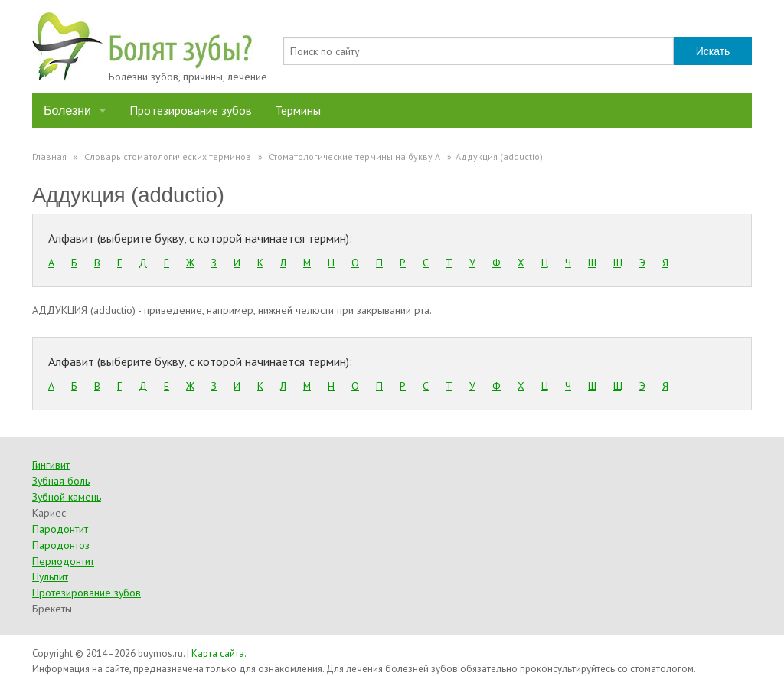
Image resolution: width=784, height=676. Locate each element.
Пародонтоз (61, 545)
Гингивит (51, 465)
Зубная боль (61, 481)
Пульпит (50, 576)
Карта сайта (218, 653)
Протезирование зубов (191, 110)
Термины (298, 110)
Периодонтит (63, 561)
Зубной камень (67, 497)
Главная (49, 157)
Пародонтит (60, 529)
